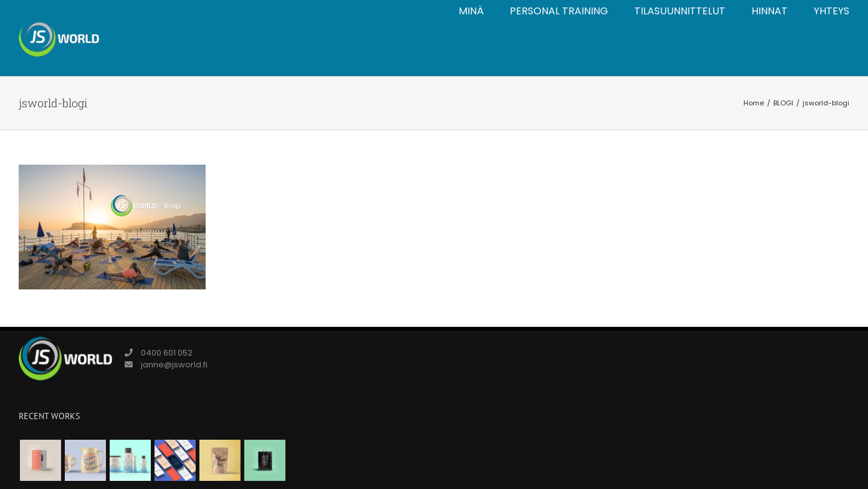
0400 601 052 (167, 353)
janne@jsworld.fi (174, 365)
